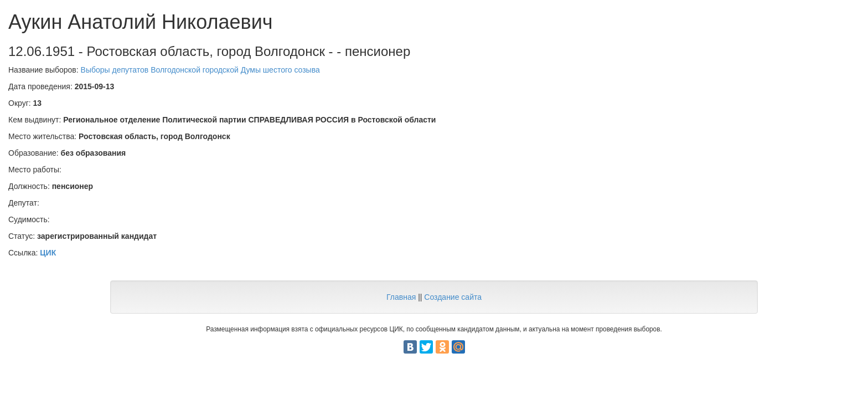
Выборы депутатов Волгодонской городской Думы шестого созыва (200, 70)
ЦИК (48, 253)
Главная (401, 297)
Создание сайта (453, 297)
